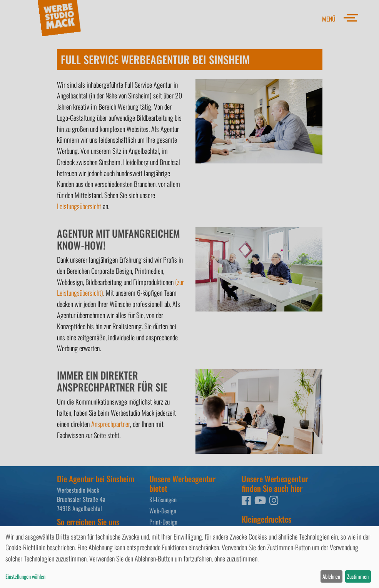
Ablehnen (331, 576)
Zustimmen (358, 576)
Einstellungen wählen (25, 576)
